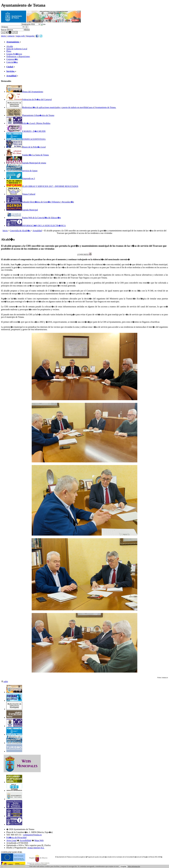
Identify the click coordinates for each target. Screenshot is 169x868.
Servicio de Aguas (22, 171)
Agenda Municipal (22, 210)
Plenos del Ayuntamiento (25, 92)
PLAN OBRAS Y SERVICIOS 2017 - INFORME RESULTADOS (42, 186)
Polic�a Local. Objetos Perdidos (28, 123)
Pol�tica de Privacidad (16, 837)
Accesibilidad (25, 840)
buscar (4, 30)
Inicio (5, 231)
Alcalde (10, 46)
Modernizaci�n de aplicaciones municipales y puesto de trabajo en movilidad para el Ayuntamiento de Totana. (61, 107)
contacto (11, 36)
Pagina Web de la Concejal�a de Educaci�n (34, 218)
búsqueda (30, 36)
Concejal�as (12, 62)
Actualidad (37, 231)
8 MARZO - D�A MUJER (26, 131)
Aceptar (123, 866)
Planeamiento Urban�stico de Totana (30, 115)
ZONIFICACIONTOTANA (26, 139)
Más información (134, 866)
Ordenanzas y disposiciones (18, 56)
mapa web (21, 36)
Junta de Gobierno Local (17, 49)
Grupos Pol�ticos (14, 54)
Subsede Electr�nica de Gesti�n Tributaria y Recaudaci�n (40, 202)
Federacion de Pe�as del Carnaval (29, 99)
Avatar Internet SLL (36, 848)
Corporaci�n (12, 59)
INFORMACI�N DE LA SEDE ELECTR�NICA (36, 226)
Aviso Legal (11, 840)
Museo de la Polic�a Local (26, 147)
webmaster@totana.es (32, 835)
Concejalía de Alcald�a (20, 231)
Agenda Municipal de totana (26, 163)
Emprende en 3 (21, 178)
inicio (4, 36)
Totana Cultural (21, 194)
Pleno (9, 51)
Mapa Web (39, 840)
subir (4, 681)
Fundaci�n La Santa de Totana (28, 155)
